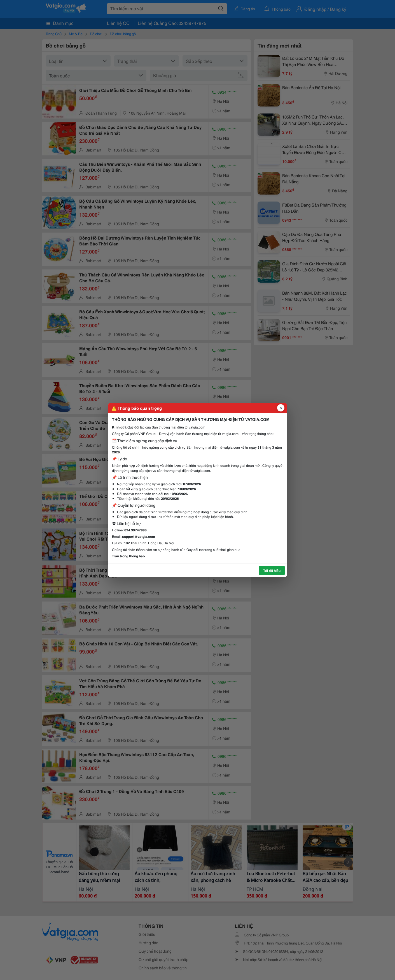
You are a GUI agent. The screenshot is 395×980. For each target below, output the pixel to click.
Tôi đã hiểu (272, 570)
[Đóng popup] (281, 408)
